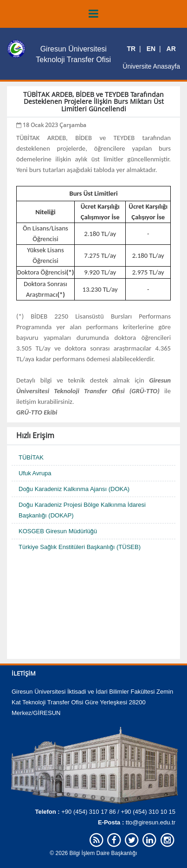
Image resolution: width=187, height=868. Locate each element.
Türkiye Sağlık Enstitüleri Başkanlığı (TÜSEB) (80, 547)
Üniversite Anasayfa (151, 66)
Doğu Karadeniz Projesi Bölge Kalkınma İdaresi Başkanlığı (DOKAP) (82, 510)
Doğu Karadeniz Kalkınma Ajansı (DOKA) (74, 489)
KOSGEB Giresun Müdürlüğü (58, 531)
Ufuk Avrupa (35, 473)
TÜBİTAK (31, 457)
